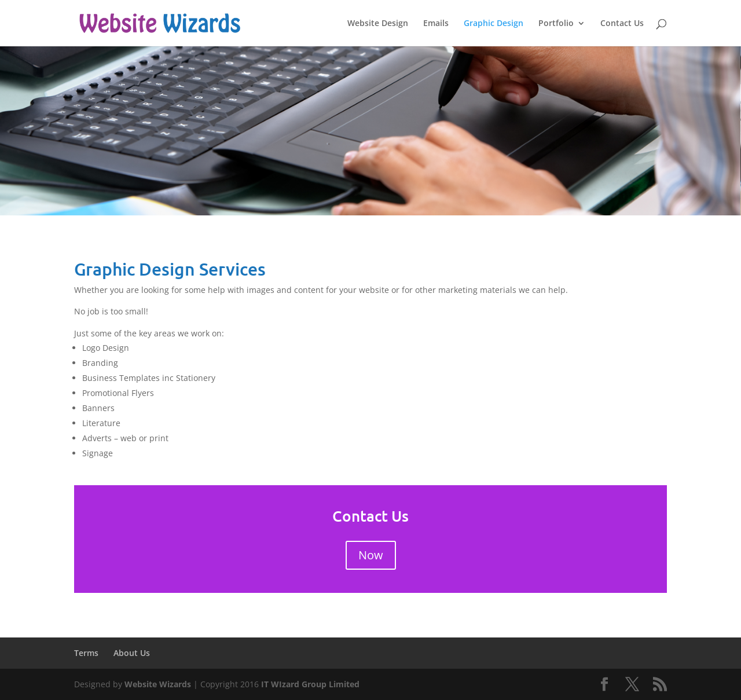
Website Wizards (158, 684)
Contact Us (622, 24)
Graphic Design (494, 24)
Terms (86, 653)
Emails (436, 24)
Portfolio (556, 24)
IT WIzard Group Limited (310, 684)
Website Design (378, 24)
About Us (132, 653)
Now (371, 555)
